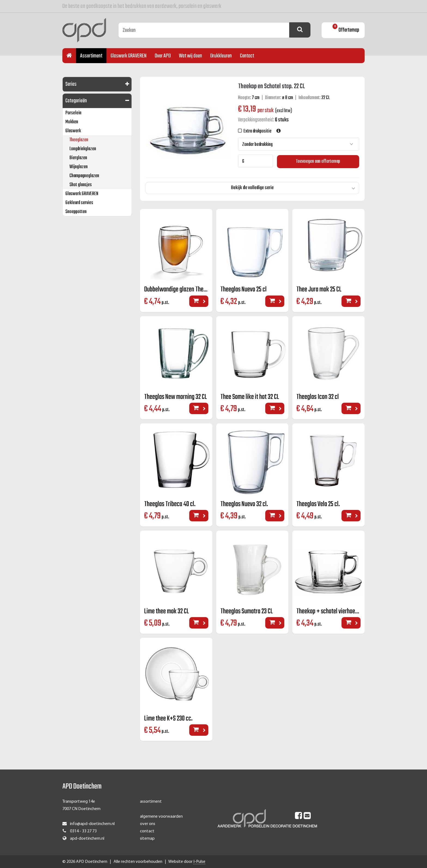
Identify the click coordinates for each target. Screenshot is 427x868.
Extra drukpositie (257, 131)
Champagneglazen (84, 176)
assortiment (151, 801)
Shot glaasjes (81, 185)
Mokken (72, 122)
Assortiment (91, 56)
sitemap (147, 838)
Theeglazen (79, 140)
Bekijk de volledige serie (252, 187)
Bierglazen (78, 158)
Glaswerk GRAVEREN (129, 56)
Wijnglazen (79, 167)
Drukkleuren (221, 56)
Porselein (73, 113)
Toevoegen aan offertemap (318, 161)
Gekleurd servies (79, 203)
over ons (148, 824)
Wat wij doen (190, 56)
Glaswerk (73, 131)
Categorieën (76, 101)
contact (147, 831)
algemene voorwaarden (161, 816)
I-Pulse (199, 861)
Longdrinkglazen (83, 149)
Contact (247, 56)
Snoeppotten (76, 212)
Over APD (163, 56)
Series (71, 84)
